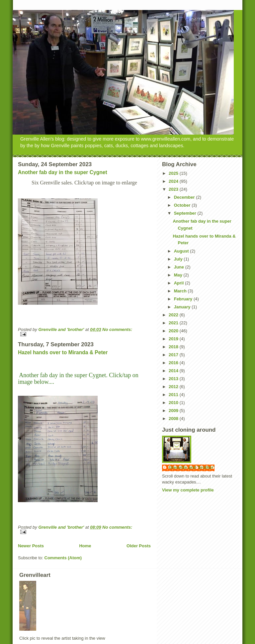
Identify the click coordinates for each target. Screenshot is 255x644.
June (180, 267)
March (181, 291)
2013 (174, 379)
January (183, 307)
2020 (174, 331)
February (184, 299)
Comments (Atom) (63, 558)
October (183, 205)
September (186, 213)
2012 (174, 387)
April (179, 283)
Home (85, 546)
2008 (174, 419)
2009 (174, 411)
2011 (174, 395)
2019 (174, 339)
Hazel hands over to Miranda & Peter (63, 352)
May (179, 275)
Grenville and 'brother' (192, 467)
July (179, 259)
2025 (174, 173)
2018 (174, 347)
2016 (174, 363)
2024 (174, 181)
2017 (174, 355)
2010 (174, 403)
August (182, 251)
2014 (174, 371)
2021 (174, 323)
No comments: (117, 329)
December (185, 197)
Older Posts (139, 546)
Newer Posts (31, 546)
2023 (174, 189)
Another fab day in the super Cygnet (63, 172)
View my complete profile (188, 490)
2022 (174, 315)
